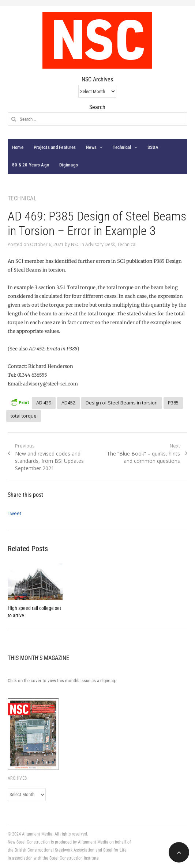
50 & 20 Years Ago (31, 165)
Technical (122, 147)
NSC (75, 244)
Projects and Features (55, 147)
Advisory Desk (100, 244)
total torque (24, 416)
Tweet (14, 513)
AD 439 (44, 403)
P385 (173, 403)
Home (18, 147)
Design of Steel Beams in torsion (122, 403)
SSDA (153, 147)
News (91, 147)
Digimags (69, 165)
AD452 (68, 403)
